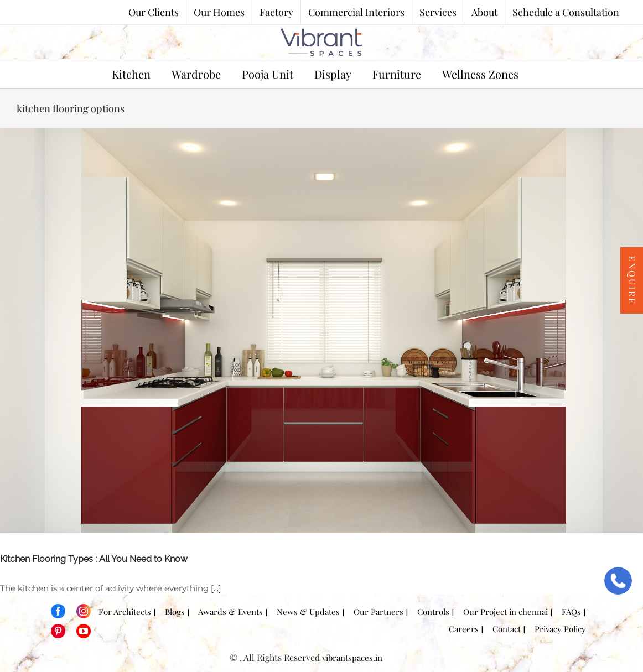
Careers (460, 629)
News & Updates (305, 612)
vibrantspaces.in (352, 658)
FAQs (568, 612)
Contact (503, 629)
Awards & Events (227, 612)
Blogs (172, 612)
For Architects (121, 612)
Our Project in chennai (502, 612)
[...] (216, 588)
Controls (430, 612)
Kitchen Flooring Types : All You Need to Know (94, 559)
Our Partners (375, 612)
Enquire (632, 280)
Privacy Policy (557, 629)
